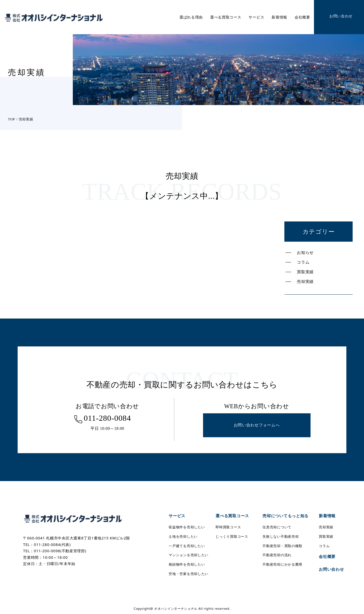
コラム (303, 262)
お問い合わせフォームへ (257, 425)
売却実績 (305, 281)
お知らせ (305, 252)
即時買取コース (228, 527)
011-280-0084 (107, 418)
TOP (12, 119)
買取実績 (305, 272)
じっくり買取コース (232, 536)
